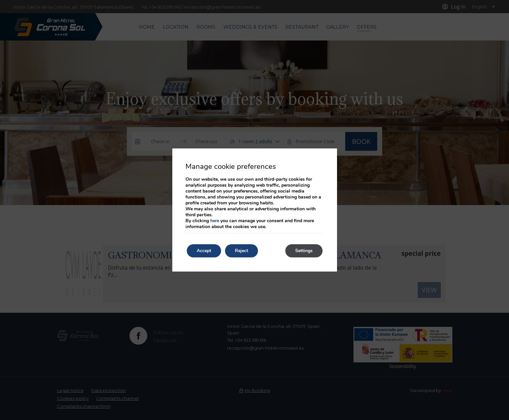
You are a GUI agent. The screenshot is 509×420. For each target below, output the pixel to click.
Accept (204, 251)
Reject (241, 251)
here (215, 221)
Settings (304, 251)
